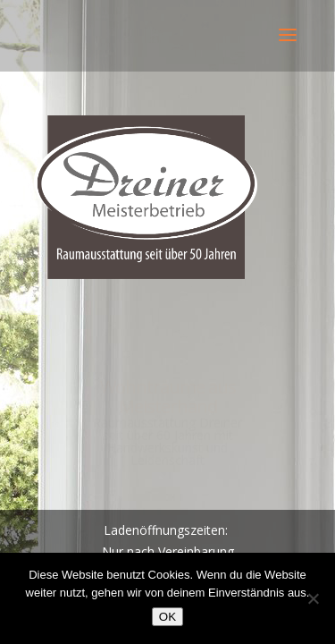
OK (167, 617)
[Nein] (313, 598)
